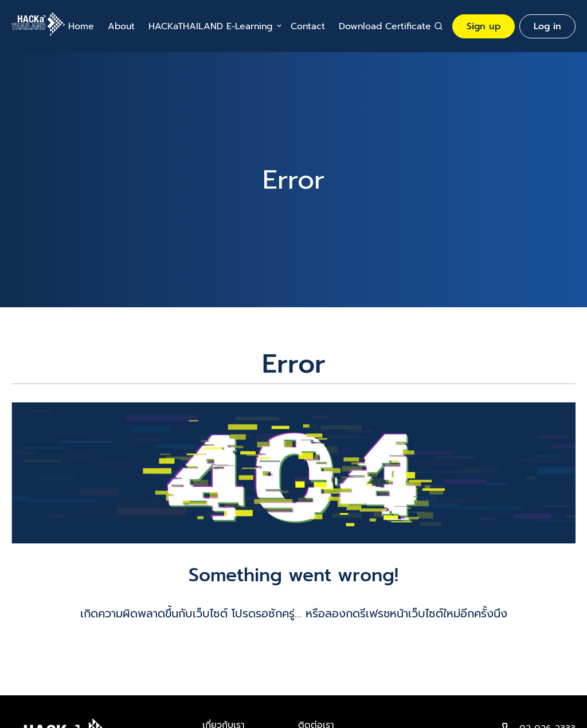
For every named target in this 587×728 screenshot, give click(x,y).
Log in (547, 26)
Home (81, 26)
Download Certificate (385, 26)
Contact (308, 26)
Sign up (484, 26)
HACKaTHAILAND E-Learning (210, 26)
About (121, 26)
